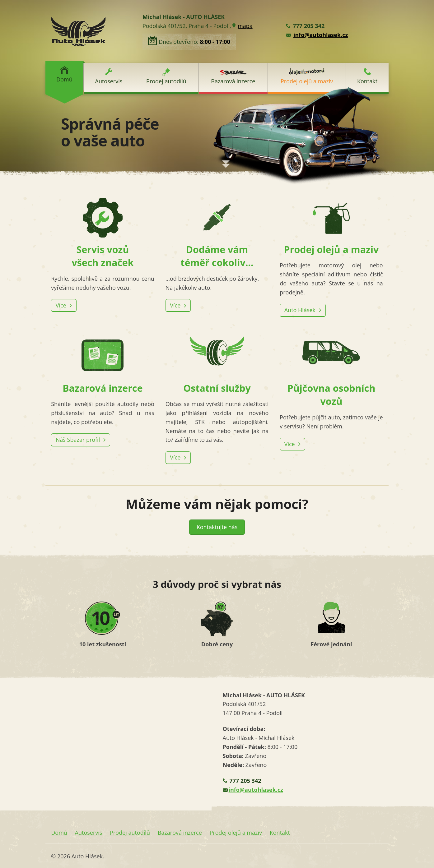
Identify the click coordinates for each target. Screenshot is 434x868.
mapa (245, 26)
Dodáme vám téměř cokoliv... (217, 233)
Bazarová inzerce (233, 77)
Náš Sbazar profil (79, 440)
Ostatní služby (217, 365)
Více (62, 305)
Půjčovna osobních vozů (331, 372)
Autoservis (109, 76)
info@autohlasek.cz (321, 35)
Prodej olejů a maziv (307, 76)
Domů (64, 75)
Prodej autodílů (166, 76)
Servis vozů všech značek (103, 233)
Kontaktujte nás (217, 527)
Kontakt (367, 76)
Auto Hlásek (301, 310)
